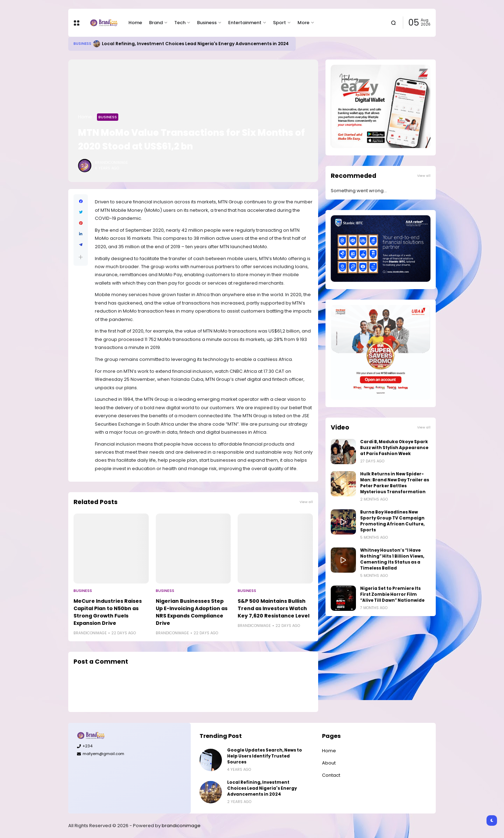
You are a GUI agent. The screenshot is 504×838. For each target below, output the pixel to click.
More (303, 23)
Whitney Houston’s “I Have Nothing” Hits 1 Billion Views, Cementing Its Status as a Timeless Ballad (392, 559)
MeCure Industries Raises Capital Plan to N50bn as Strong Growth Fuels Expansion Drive (108, 612)
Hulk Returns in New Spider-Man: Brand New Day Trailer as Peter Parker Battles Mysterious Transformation (395, 483)
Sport (279, 23)
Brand (156, 23)
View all (306, 502)
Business (207, 23)
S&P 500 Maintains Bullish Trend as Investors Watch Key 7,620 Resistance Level (274, 608)
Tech (180, 23)
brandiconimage (181, 826)
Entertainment (245, 23)
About (329, 763)
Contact (331, 775)
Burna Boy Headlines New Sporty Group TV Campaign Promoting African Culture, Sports (392, 521)
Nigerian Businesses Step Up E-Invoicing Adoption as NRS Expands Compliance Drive (192, 612)
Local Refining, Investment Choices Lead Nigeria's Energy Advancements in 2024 (195, 44)
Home (135, 23)
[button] (81, 257)
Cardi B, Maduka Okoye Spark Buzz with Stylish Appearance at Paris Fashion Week (394, 448)
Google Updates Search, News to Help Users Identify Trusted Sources (265, 756)
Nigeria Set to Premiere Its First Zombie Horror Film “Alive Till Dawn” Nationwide (392, 594)
